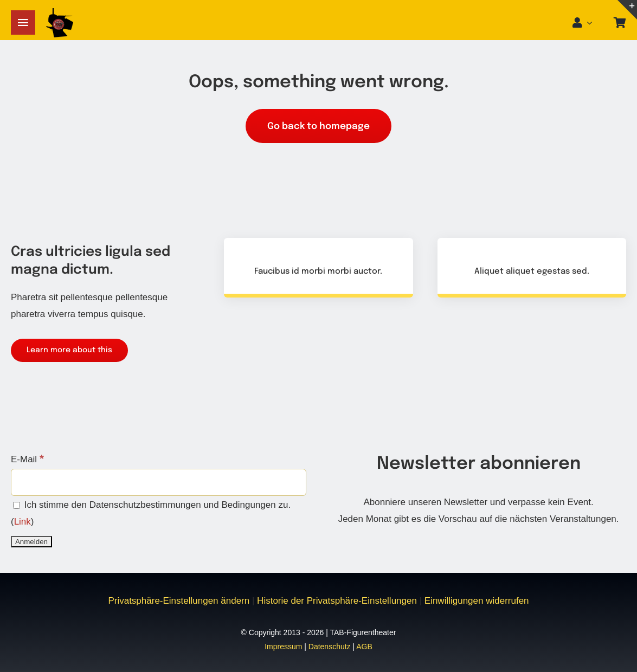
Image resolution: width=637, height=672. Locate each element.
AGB (364, 647)
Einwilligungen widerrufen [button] (477, 601)
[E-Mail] (159, 482)
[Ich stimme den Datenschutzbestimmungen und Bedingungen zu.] (17, 505)
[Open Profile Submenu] (593, 23)
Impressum (283, 647)
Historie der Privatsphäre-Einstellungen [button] (337, 601)
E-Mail (27, 459)
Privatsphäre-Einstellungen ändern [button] (179, 601)
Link (22, 522)
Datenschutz (330, 647)
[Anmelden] (31, 542)
